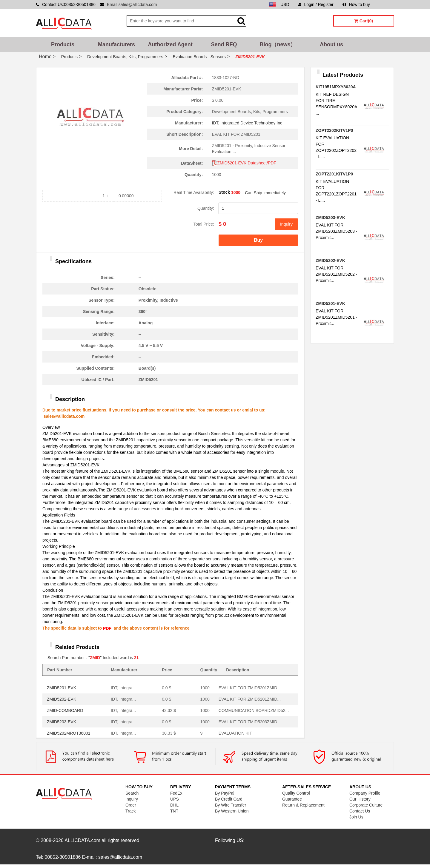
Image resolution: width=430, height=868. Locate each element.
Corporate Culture (366, 805)
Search (132, 793)
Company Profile (365, 793)
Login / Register (316, 4)
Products (63, 44)
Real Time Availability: (194, 192)
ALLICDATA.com (82, 840)
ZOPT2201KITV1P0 (334, 174)
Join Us (356, 817)
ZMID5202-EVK (62, 699)
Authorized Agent (170, 44)
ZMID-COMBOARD (65, 710)
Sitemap (387, 4)
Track (130, 811)
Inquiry (286, 224)
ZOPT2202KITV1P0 (334, 130)
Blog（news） (278, 44)
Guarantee (292, 799)
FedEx (176, 793)
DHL (174, 805)
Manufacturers (116, 44)
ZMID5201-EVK (62, 688)
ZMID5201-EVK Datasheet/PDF (244, 163)
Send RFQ (224, 44)
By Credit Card (229, 799)
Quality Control (296, 793)
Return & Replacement (303, 805)
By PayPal (225, 793)
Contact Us (360, 811)
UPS (175, 799)
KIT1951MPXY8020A (336, 87)
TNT (174, 811)
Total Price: (204, 224)
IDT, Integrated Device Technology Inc (247, 123)
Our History (360, 799)
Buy (258, 240)
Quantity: (206, 208)
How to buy (356, 4)
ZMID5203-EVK (62, 722)
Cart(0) (364, 21)
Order (131, 805)
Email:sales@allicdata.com (132, 4)
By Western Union (232, 811)
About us (331, 44)
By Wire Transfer (231, 805)
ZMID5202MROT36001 (69, 733)
